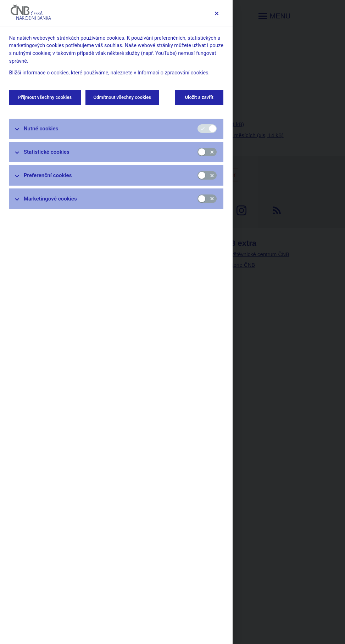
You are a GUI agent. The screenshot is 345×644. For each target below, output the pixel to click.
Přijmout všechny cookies (45, 97)
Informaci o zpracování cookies (173, 73)
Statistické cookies (47, 152)
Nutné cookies (41, 129)
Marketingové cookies (50, 199)
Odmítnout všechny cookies (122, 97)
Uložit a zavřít (199, 97)
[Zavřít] (216, 13)
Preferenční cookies (48, 175)
